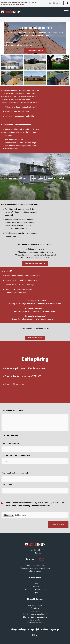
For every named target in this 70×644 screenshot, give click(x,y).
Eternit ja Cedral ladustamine (35, 617)
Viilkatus (35, 584)
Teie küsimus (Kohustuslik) (13, 411)
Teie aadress (7, 485)
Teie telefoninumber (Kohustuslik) (16, 455)
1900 (42, 559)
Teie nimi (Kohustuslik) (11, 443)
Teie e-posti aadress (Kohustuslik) (16, 473)
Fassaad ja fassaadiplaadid (35, 590)
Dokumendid (35, 620)
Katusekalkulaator (35, 605)
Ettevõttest (35, 608)
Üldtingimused (35, 571)
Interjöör (35, 592)
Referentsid (35, 611)
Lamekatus (35, 587)
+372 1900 (4, 4)
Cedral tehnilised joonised (35, 623)
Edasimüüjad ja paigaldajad (35, 614)
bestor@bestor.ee (18, 4)
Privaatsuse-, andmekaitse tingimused (35, 568)
